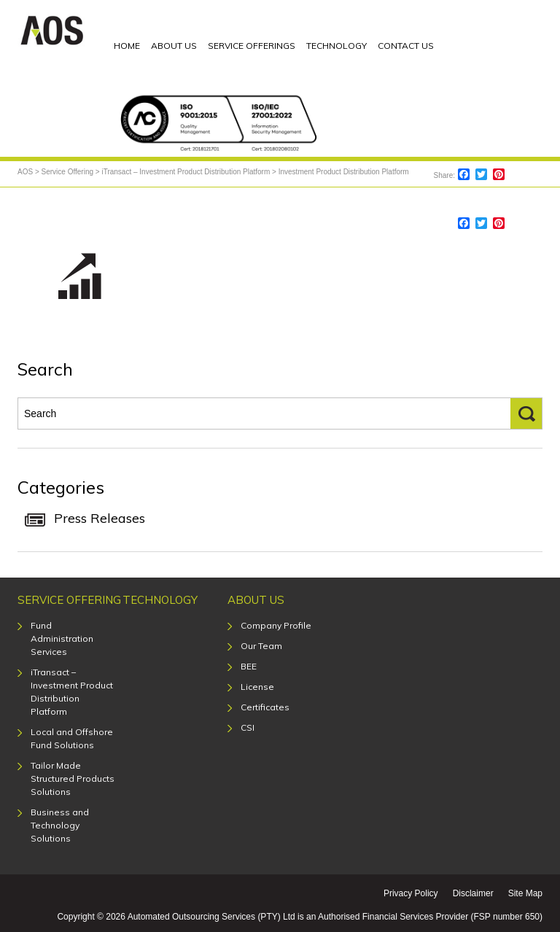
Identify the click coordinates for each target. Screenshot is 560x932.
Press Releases (100, 518)
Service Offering (69, 600)
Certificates (265, 707)
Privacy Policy (411, 893)
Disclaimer (473, 893)
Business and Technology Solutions (60, 825)
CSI (248, 727)
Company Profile (276, 625)
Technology (160, 600)
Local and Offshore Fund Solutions (72, 738)
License (257, 687)
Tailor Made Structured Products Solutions (73, 778)
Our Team (261, 646)
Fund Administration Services (62, 638)
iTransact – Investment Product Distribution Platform (72, 692)
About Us (256, 600)
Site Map (525, 893)
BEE (249, 666)
